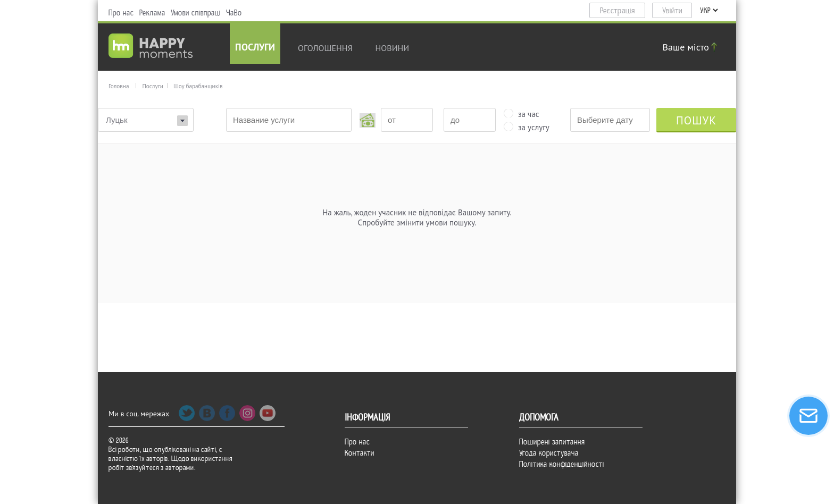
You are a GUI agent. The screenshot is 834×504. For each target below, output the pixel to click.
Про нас (121, 13)
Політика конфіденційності (562, 464)
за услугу (534, 127)
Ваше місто (691, 47)
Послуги (255, 48)
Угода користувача (549, 453)
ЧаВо (234, 13)
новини (393, 48)
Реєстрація (618, 11)
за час (529, 113)
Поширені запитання (552, 442)
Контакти (360, 453)
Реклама (152, 13)
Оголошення (325, 48)
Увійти (672, 11)
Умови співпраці (196, 13)
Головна (119, 86)
